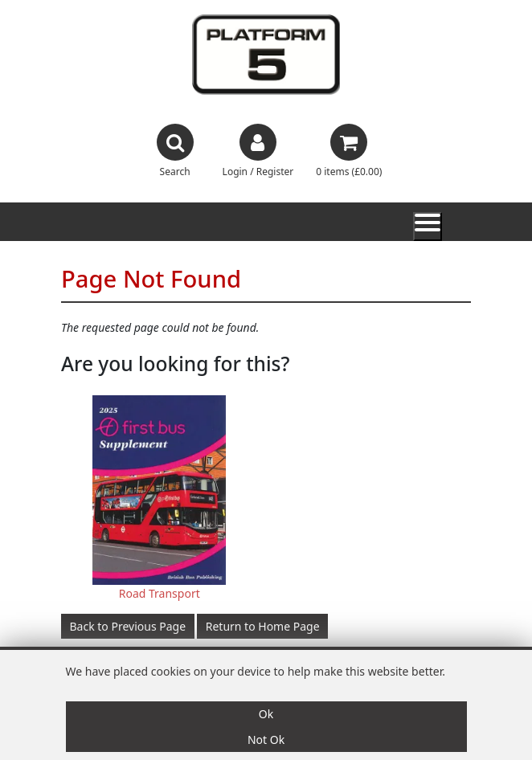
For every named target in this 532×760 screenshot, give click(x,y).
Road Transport (160, 593)
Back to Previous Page (128, 626)
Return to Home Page (263, 626)
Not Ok (266, 740)
